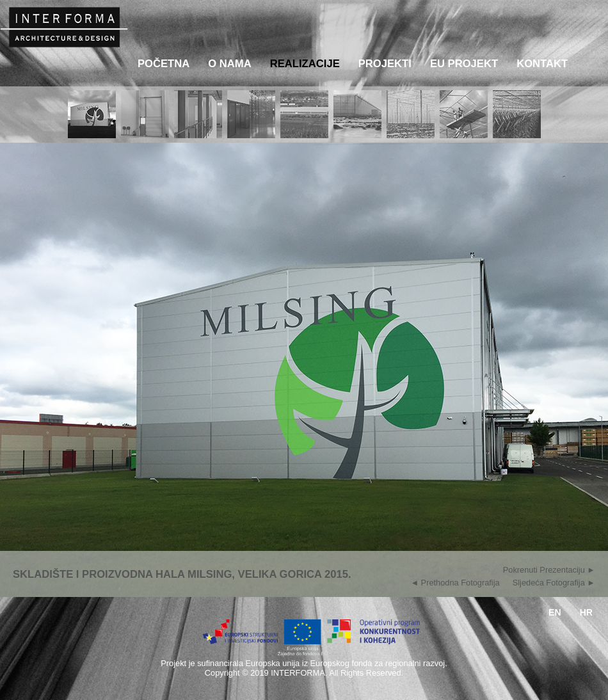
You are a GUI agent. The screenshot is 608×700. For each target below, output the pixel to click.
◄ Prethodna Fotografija (455, 581)
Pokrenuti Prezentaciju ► (549, 569)
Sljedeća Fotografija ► (554, 581)
